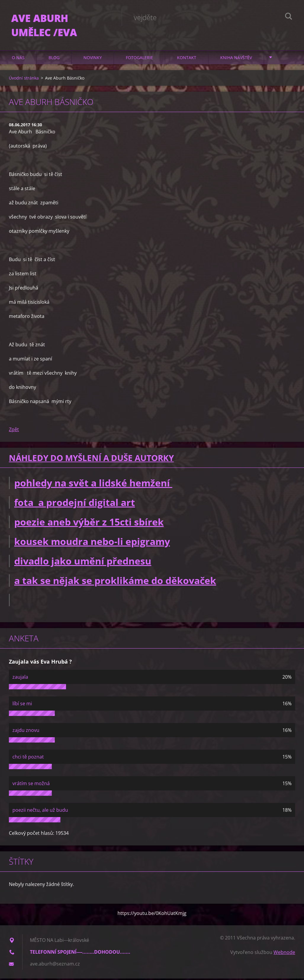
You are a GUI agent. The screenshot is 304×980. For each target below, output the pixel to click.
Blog (54, 59)
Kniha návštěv (236, 59)
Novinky (93, 59)
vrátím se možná (31, 785)
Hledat (289, 17)
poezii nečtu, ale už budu (40, 811)
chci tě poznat (28, 758)
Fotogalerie (139, 59)
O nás (18, 59)
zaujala (20, 678)
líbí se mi (22, 705)
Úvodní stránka (24, 79)
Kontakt (187, 59)
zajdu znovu (26, 732)
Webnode (284, 954)
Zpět (14, 431)
